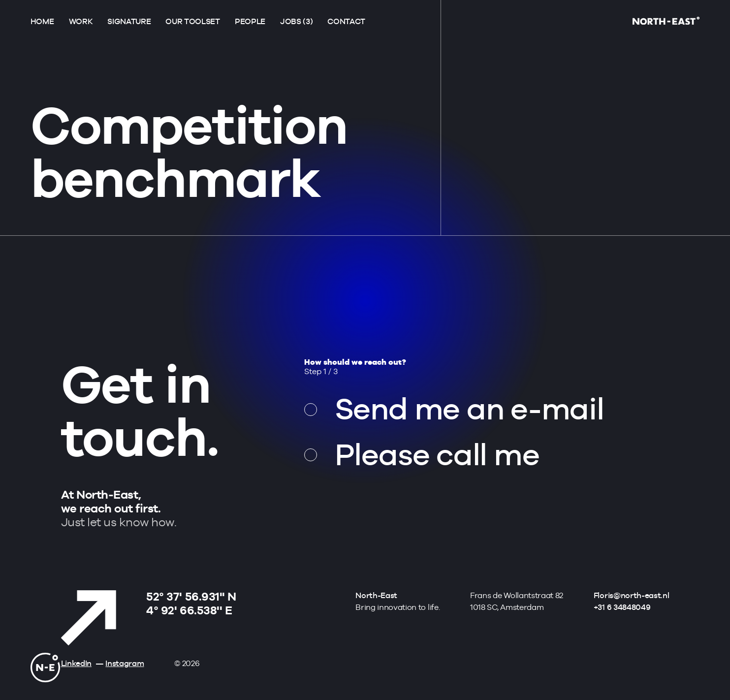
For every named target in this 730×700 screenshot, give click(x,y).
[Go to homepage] (666, 22)
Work (81, 21)
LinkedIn (76, 663)
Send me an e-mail (469, 409)
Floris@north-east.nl (632, 595)
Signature (129, 21)
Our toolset (192, 21)
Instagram (125, 663)
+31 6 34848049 (622, 607)
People (250, 21)
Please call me (437, 454)
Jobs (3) (296, 21)
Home (42, 21)
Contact (346, 21)
